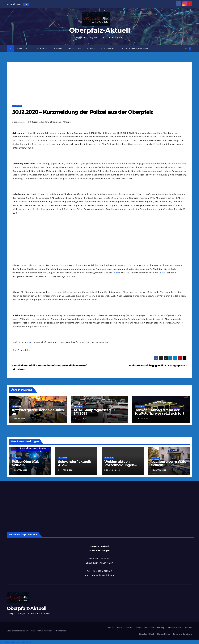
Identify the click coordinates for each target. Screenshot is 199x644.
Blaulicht (75, 49)
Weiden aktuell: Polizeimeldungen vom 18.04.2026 (119, 465)
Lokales (42, 49)
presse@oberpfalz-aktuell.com (17, 642)
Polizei (116, 273)
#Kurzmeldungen (39, 122)
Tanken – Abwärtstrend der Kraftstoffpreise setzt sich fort (160, 412)
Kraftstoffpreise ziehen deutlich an (38, 412)
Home (110, 628)
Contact (138, 628)
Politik (58, 49)
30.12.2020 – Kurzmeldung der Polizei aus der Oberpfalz (83, 112)
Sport (91, 49)
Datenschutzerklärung (135, 49)
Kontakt (189, 628)
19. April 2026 (20, 470)
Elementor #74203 (175, 628)
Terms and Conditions (182, 634)
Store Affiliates (164, 634)
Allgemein (107, 49)
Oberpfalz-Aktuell (99, 30)
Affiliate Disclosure (124, 628)
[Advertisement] (99, 81)
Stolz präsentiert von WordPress (21, 631)
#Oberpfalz (56, 122)
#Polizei (67, 122)
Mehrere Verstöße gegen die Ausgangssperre (158, 366)
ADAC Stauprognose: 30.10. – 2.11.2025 (97, 412)
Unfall (162, 273)
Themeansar (61, 631)
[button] (186, 49)
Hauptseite (24, 49)
